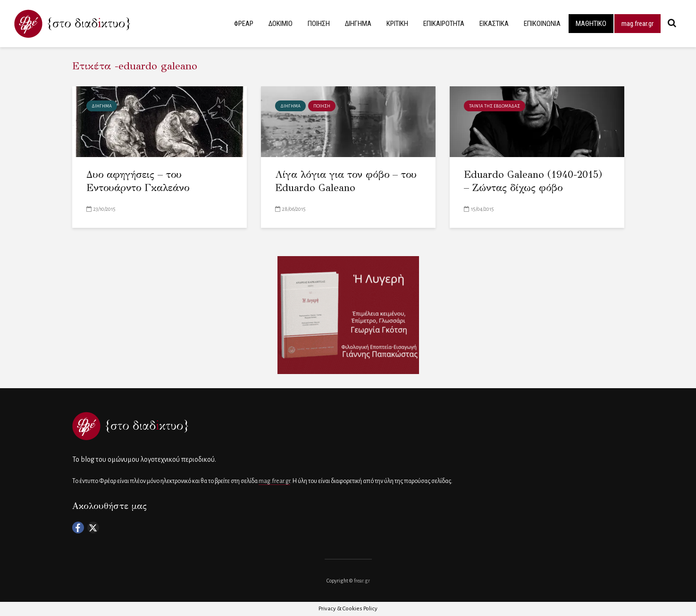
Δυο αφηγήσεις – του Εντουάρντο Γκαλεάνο (138, 181)
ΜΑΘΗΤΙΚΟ (591, 24)
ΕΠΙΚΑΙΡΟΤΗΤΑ (444, 24)
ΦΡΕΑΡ (244, 24)
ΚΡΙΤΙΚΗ (397, 24)
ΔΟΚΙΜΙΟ (281, 24)
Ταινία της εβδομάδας (495, 106)
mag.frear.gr (637, 24)
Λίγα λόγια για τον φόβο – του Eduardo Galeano (346, 181)
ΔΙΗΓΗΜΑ (358, 24)
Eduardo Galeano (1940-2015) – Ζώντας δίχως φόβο (533, 181)
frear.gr (362, 581)
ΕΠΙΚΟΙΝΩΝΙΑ (542, 24)
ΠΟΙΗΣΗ (319, 24)
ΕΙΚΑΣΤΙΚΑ (494, 24)
